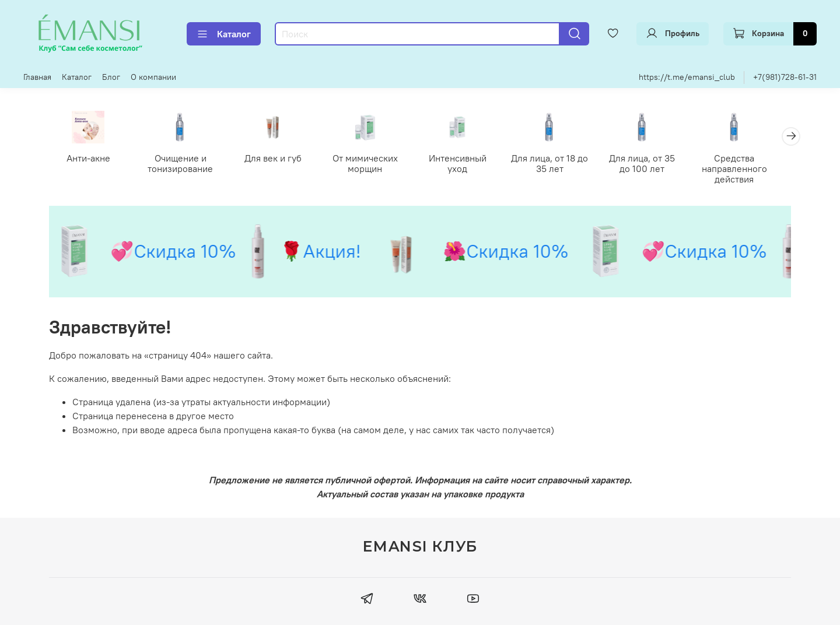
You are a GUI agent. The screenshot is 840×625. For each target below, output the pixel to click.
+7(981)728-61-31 (785, 77)
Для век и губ (278, 159)
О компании (153, 77)
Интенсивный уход (468, 159)
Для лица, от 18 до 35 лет (562, 164)
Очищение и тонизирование (184, 164)
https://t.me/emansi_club (687, 77)
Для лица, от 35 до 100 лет (657, 164)
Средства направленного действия (751, 169)
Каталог (224, 34)
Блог (111, 77)
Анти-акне (90, 159)
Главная (37, 77)
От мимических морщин (373, 164)
